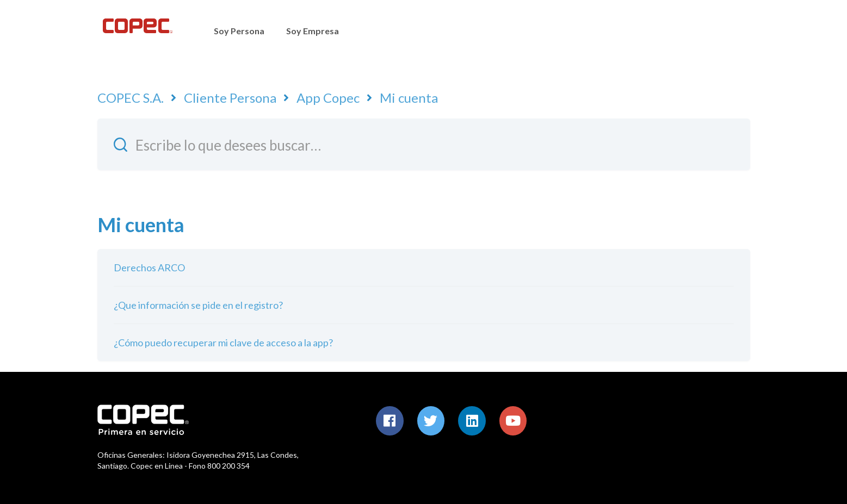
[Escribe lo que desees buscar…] (424, 144)
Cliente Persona (230, 98)
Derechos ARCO (149, 267)
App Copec (328, 98)
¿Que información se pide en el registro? (198, 305)
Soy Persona (239, 31)
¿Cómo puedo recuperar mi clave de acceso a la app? (223, 343)
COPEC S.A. (131, 98)
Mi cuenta (409, 98)
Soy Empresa (313, 31)
